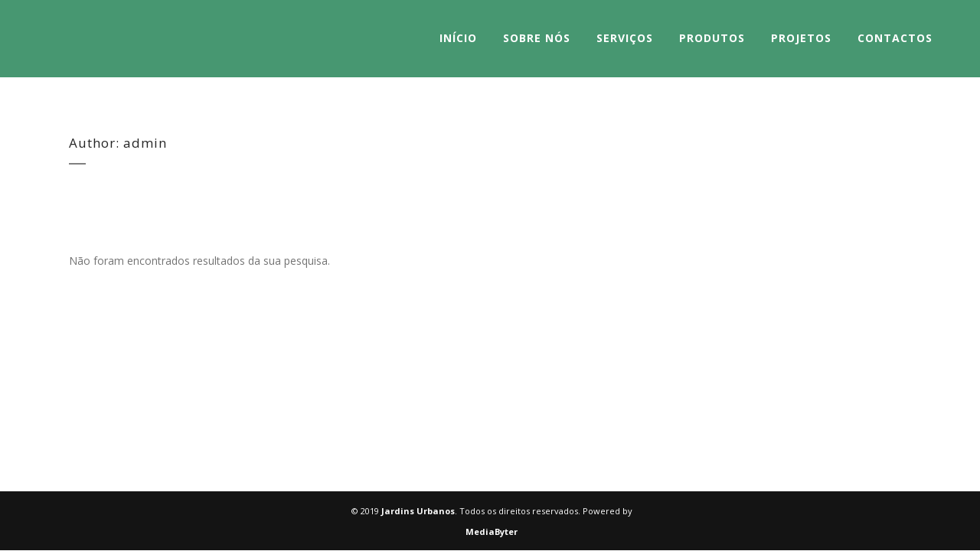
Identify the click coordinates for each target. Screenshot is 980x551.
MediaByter (492, 531)
